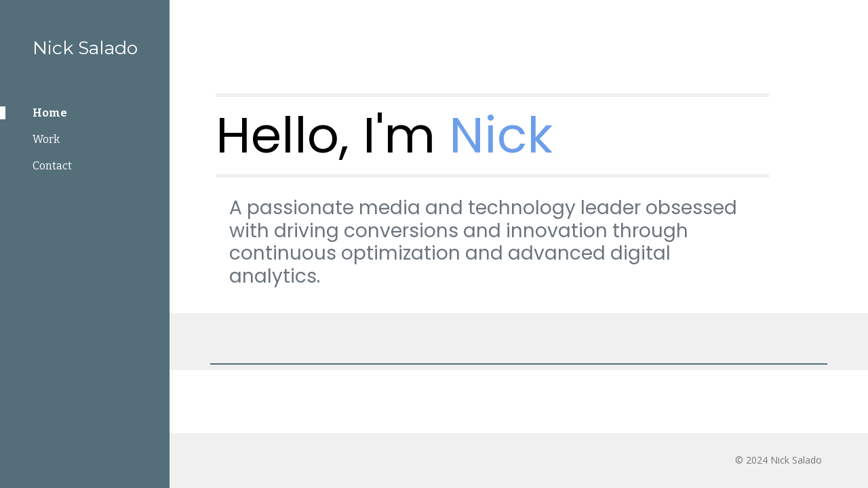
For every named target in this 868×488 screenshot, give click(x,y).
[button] (852, 19)
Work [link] (46, 139)
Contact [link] (52, 166)
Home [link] (50, 113)
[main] (493, 136)
